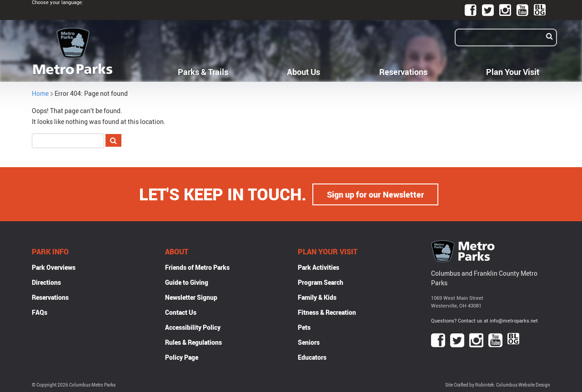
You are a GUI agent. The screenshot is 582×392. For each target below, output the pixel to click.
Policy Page (182, 357)
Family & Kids (317, 297)
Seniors (309, 342)
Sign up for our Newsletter (376, 194)
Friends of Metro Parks (197, 267)
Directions (46, 282)
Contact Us (181, 312)
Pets (304, 327)
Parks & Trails (203, 72)
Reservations (403, 72)
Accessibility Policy (193, 327)
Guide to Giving (187, 282)
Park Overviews (54, 267)
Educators (312, 357)
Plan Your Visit (513, 72)
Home (40, 93)
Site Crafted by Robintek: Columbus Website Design (498, 385)
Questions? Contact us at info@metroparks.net (484, 320)
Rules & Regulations (193, 342)
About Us (304, 72)
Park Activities (319, 267)
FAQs (40, 312)
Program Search (321, 282)
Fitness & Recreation (327, 312)
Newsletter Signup (191, 297)
